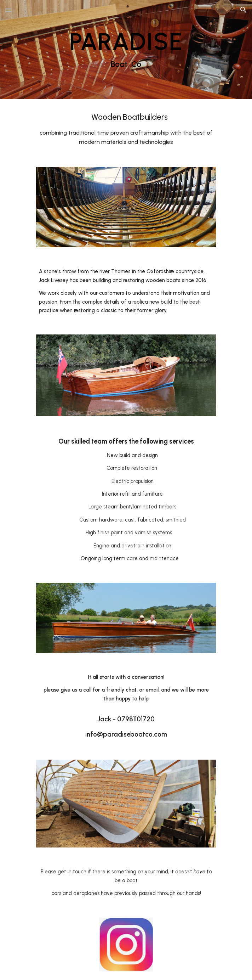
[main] (126, 50)
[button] (8, 10)
